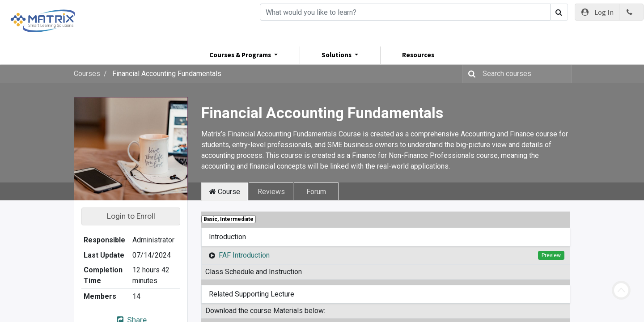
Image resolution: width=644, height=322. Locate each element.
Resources (418, 55)
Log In (597, 12)
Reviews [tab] (271, 192)
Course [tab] (225, 192)
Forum (316, 192)
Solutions (337, 55)
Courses (87, 74)
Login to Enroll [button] (131, 216)
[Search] (405, 12)
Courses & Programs (241, 55)
